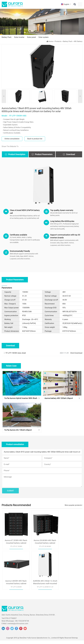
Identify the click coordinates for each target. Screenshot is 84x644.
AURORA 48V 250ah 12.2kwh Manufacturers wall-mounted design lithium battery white (15, 586)
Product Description (17, 154)
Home (51, 41)
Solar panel (31, 37)
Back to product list (35, 139)
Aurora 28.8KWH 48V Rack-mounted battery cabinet (42, 547)
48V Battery (78, 41)
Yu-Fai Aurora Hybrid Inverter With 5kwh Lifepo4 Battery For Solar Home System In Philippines (21, 403)
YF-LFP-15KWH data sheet (16, 353)
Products (58, 41)
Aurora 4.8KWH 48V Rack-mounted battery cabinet (69, 547)
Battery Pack (7, 37)
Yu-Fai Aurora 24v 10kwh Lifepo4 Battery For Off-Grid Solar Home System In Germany (21, 438)
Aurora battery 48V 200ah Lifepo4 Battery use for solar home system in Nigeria (60, 403)
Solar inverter (19, 37)
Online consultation (12, 139)
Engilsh (66, 4)
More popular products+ (74, 513)
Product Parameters (44, 154)
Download (71, 154)
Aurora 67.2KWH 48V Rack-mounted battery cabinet (15, 547)
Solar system (44, 37)
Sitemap (75, 641)
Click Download (76, 353)
